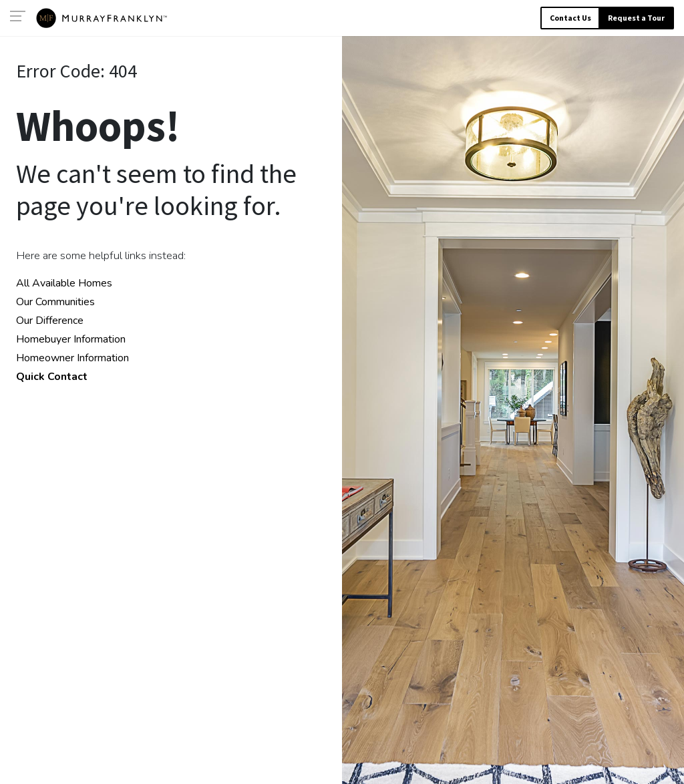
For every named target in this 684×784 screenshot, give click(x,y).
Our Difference (50, 321)
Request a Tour (636, 18)
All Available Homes (64, 283)
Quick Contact (52, 377)
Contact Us (570, 18)
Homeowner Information (72, 358)
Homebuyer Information (71, 339)
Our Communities (55, 302)
